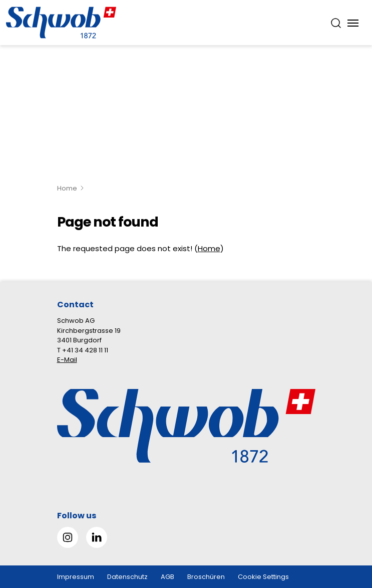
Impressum (76, 577)
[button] (348, 525)
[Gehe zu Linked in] (97, 537)
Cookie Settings (263, 577)
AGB (167, 577)
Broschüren (206, 577)
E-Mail (67, 360)
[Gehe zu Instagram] (68, 537)
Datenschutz (127, 577)
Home (67, 188)
